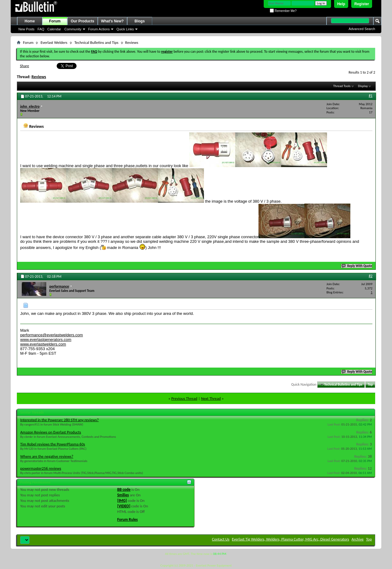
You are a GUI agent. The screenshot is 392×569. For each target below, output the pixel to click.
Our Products (83, 21)
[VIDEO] (124, 506)
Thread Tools (342, 86)
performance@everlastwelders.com (52, 335)
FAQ (41, 29)
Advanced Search (362, 29)
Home (30, 21)
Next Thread (211, 398)
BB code (124, 489)
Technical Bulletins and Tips (96, 42)
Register (362, 4)
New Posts (26, 29)
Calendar (54, 29)
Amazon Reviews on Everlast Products (51, 432)
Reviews (39, 77)
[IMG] (122, 500)
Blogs (139, 21)
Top (370, 385)
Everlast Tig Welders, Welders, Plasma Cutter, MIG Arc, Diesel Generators (290, 539)
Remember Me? (283, 11)
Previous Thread (184, 398)
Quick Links (125, 29)
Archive (358, 539)
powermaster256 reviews (41, 468)
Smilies (123, 495)
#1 (371, 96)
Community (73, 29)
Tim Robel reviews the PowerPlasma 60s (53, 444)
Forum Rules (128, 519)
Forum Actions (99, 29)
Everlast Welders (54, 42)
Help (341, 4)
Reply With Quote (357, 266)
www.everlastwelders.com (43, 344)
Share (24, 66)
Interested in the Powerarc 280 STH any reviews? (59, 420)
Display (363, 86)
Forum (55, 21)
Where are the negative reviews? (47, 456)
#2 (371, 276)
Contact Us (221, 539)
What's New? (112, 21)
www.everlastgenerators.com (46, 340)
